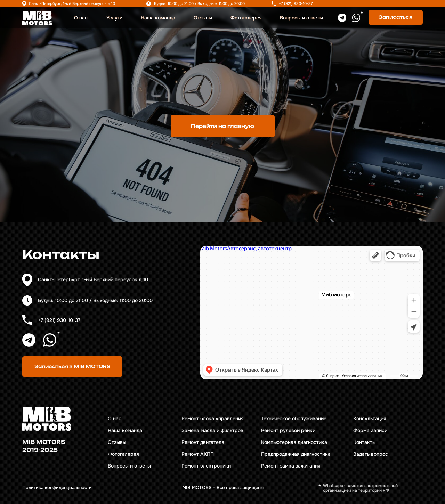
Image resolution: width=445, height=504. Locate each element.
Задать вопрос (371, 454)
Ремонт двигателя (203, 442)
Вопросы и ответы (301, 18)
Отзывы (203, 18)
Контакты (365, 442)
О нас (81, 18)
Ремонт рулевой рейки (288, 430)
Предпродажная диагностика (296, 454)
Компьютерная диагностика (294, 442)
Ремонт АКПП (198, 454)
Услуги (114, 18)
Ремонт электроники (206, 466)
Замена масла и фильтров (212, 430)
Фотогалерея (246, 18)
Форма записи (370, 430)
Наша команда (158, 18)
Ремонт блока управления (213, 419)
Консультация (370, 419)
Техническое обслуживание (294, 419)
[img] (37, 18)
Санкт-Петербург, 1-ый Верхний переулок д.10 (72, 4)
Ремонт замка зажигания (291, 466)
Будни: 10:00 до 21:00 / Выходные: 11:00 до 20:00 (199, 4)
